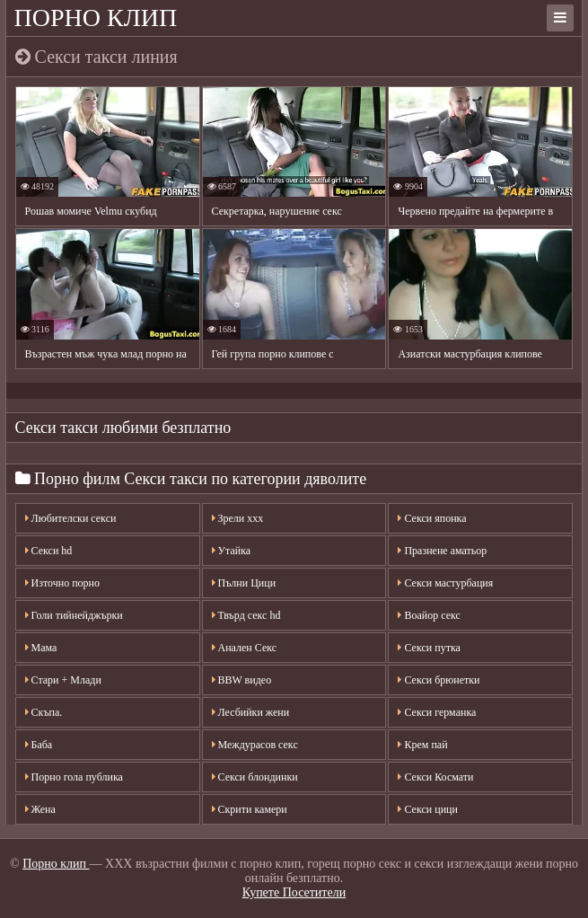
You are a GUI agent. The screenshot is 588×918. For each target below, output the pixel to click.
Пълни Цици (244, 583)
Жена (40, 809)
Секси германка (437, 712)
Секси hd (49, 551)
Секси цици (427, 809)
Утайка (232, 551)
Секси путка (429, 648)
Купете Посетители (294, 892)
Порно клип (96, 18)
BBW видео (242, 680)
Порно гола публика (74, 777)
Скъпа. (44, 712)
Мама (41, 648)
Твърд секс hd (246, 615)
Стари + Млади (63, 680)
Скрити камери (250, 809)
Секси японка (432, 518)
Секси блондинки (255, 777)
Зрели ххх (238, 518)
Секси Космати (435, 777)
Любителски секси (71, 518)
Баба (39, 745)
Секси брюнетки (439, 680)
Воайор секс (429, 615)
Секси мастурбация (445, 583)
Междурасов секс (255, 745)
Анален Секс (245, 648)
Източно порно (62, 583)
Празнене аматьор (442, 551)
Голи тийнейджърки (74, 615)
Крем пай (422, 745)
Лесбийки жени (251, 712)
